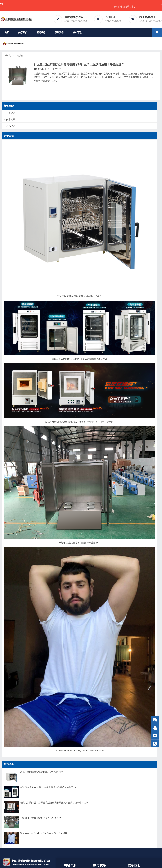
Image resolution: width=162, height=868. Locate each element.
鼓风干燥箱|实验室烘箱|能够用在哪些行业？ (79, 296)
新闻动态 (41, 32)
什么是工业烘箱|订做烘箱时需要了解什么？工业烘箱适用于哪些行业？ (79, 64)
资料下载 (77, 32)
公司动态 (11, 113)
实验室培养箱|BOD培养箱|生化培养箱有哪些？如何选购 (79, 359)
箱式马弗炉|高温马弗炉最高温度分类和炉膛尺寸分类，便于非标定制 (79, 422)
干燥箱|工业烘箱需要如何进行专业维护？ (79, 543)
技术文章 (11, 119)
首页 (7, 32)
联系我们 (59, 32)
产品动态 (11, 126)
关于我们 (23, 32)
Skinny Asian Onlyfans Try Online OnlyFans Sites (79, 751)
